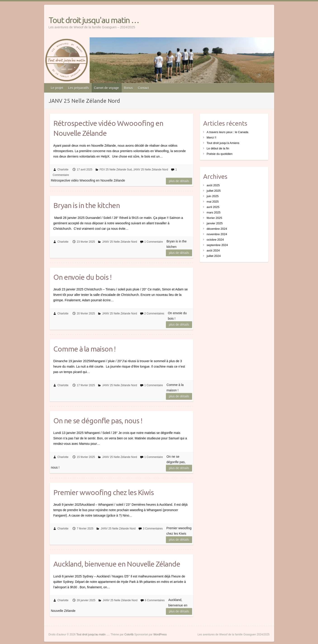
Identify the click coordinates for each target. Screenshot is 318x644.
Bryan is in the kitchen (87, 205)
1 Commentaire (154, 242)
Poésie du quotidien (219, 154)
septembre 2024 (217, 245)
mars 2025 (213, 212)
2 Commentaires (154, 314)
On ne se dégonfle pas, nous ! (98, 421)
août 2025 (213, 185)
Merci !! (211, 138)
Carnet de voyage (107, 88)
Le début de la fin (218, 148)
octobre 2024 (215, 240)
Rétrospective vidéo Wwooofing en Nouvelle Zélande (108, 128)
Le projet (57, 88)
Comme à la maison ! (84, 349)
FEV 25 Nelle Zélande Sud (116, 170)
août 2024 (213, 250)
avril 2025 (213, 207)
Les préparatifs (79, 88)
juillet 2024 (214, 256)
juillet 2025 (214, 191)
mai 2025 (213, 202)
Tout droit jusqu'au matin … (94, 20)
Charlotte (63, 170)
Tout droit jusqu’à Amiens (223, 143)
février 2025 (214, 218)
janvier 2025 (215, 223)
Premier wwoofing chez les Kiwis (104, 492)
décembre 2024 (217, 229)
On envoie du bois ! (82, 277)
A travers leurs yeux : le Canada (227, 132)
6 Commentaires (155, 600)
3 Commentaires (153, 529)
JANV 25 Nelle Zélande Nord (151, 170)
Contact (143, 88)
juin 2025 (213, 196)
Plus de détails (179, 181)
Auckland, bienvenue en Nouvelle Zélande (117, 564)
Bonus (128, 88)
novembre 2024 (217, 234)
